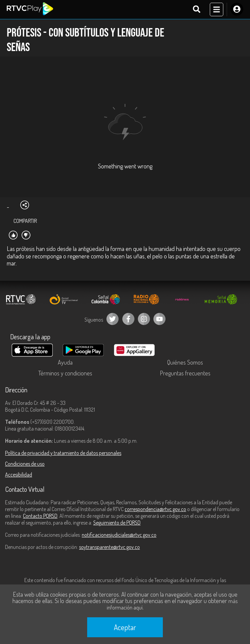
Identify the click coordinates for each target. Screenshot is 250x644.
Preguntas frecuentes (185, 373)
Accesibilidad (19, 475)
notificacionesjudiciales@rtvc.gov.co (119, 535)
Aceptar (125, 627)
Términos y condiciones (65, 373)
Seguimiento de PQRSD (117, 523)
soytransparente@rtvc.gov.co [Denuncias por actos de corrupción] (109, 547)
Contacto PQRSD (40, 516)
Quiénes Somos (185, 362)
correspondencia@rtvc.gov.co (155, 509)
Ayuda (65, 362)
